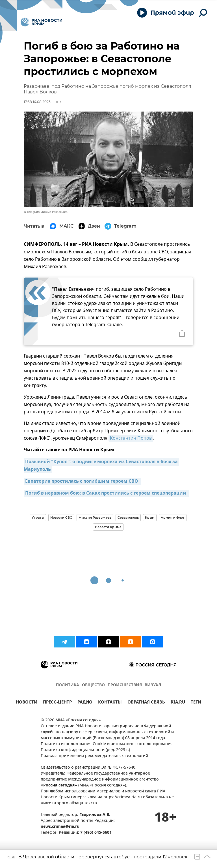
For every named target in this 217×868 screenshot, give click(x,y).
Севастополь (128, 518)
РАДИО (85, 703)
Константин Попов (131, 438)
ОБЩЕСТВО (93, 685)
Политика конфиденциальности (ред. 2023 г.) (85, 750)
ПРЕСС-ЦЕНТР (57, 703)
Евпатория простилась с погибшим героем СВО (82, 482)
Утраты (38, 518)
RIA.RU (178, 703)
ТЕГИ (196, 703)
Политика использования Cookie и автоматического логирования (107, 744)
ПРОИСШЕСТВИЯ (125, 685)
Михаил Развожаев (95, 518)
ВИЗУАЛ (153, 685)
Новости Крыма (108, 527)
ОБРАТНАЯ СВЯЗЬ (146, 703)
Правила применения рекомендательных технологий (94, 756)
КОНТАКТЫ (110, 703)
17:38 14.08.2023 (37, 102)
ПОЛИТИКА (68, 685)
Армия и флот (173, 518)
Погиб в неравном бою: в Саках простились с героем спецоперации (106, 493)
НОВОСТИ (27, 703)
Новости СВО (61, 518)
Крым (150, 518)
